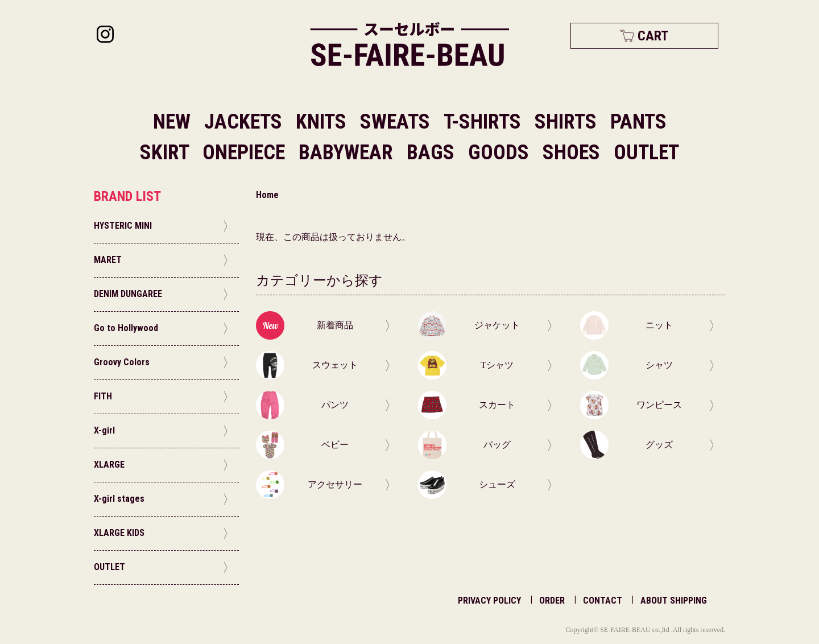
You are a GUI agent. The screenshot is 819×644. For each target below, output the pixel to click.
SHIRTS (568, 122)
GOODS (501, 152)
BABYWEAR (348, 152)
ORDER (552, 600)
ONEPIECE (246, 152)
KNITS (323, 122)
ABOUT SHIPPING (674, 600)
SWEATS (397, 122)
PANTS (638, 122)
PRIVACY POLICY (489, 600)
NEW (172, 122)
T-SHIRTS (485, 122)
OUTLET (646, 152)
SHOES (574, 152)
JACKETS (245, 122)
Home (267, 195)
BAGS (433, 152)
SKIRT (167, 152)
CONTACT (603, 600)
